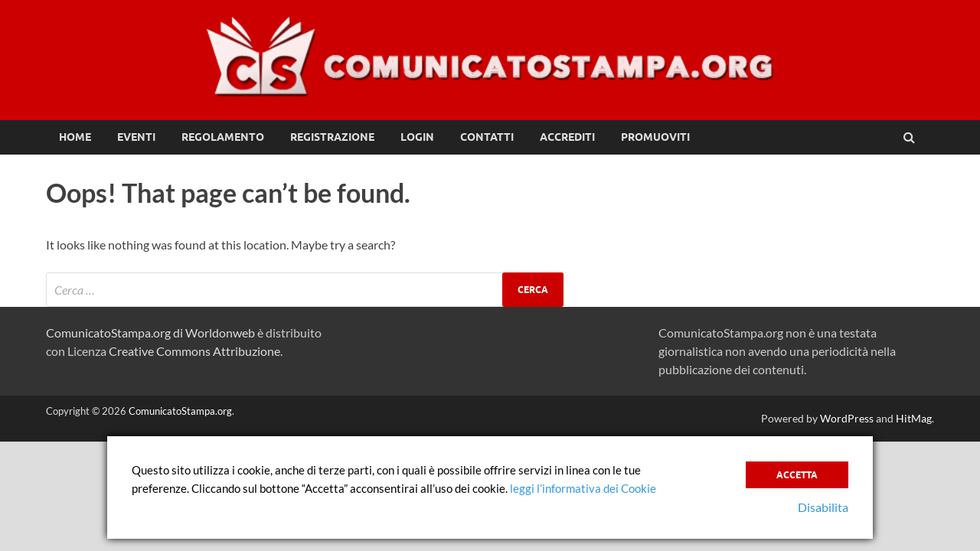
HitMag (914, 418)
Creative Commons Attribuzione (194, 351)
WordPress (847, 418)
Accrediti (567, 137)
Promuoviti (655, 137)
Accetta (797, 475)
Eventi (136, 137)
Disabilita (823, 507)
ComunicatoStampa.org (180, 411)
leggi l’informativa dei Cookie (583, 488)
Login (417, 137)
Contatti (487, 137)
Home (75, 137)
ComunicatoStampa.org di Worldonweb (150, 333)
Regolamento (223, 137)
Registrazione (332, 137)
